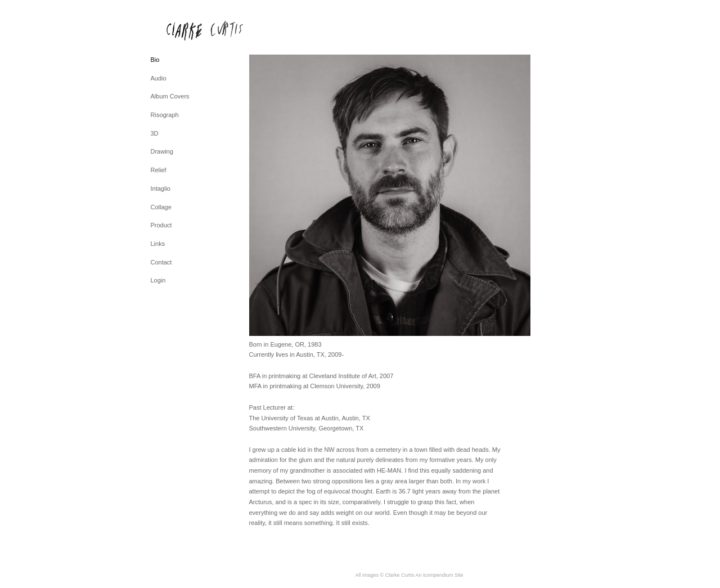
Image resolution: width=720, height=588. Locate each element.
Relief (159, 170)
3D (155, 133)
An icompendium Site (440, 575)
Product (161, 225)
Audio (159, 78)
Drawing (162, 151)
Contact (161, 262)
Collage (161, 207)
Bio (155, 60)
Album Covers (170, 96)
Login (158, 280)
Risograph (165, 115)
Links (158, 244)
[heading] (179, 30)
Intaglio (161, 188)
